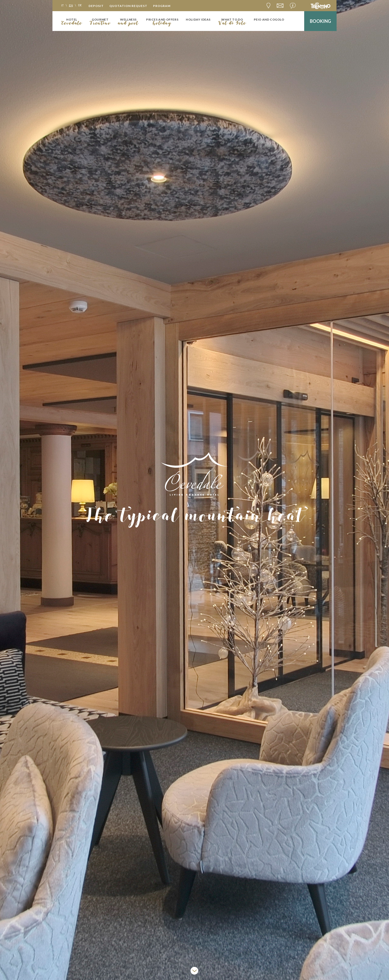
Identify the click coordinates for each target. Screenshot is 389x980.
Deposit (96, 6)
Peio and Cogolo (269, 19)
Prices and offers (162, 19)
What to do (232, 19)
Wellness (128, 19)
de (80, 5)
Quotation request (128, 6)
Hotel (72, 19)
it (63, 5)
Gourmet (100, 19)
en (71, 5)
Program (162, 6)
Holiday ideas (198, 19)
